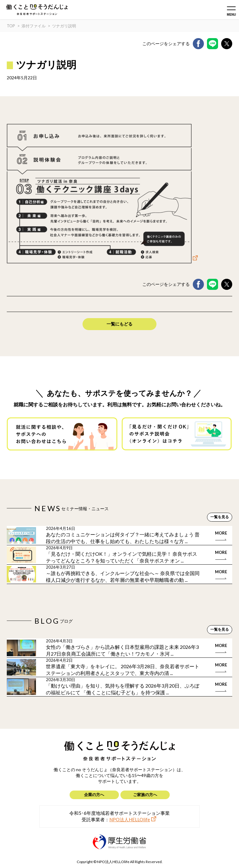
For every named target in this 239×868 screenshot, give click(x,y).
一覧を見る (220, 517)
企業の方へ (94, 795)
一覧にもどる (119, 324)
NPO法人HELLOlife (130, 819)
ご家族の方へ (145, 795)
